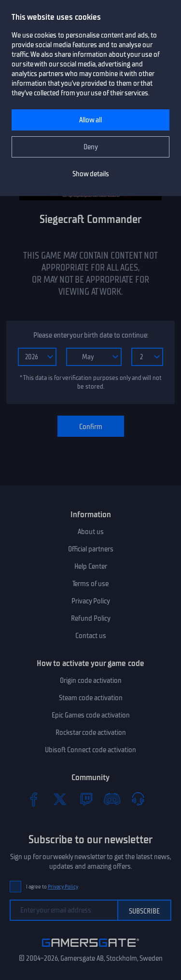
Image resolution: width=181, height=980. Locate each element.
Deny (91, 147)
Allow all (90, 120)
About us (91, 532)
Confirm (91, 427)
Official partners (91, 549)
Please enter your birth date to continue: (91, 335)
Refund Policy (91, 618)
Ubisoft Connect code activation (90, 750)
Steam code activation (91, 698)
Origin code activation (91, 680)
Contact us (91, 636)
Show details (91, 174)
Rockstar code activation (91, 732)
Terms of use (90, 584)
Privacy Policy (91, 601)
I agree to (52, 887)
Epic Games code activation (91, 715)
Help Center (91, 566)
